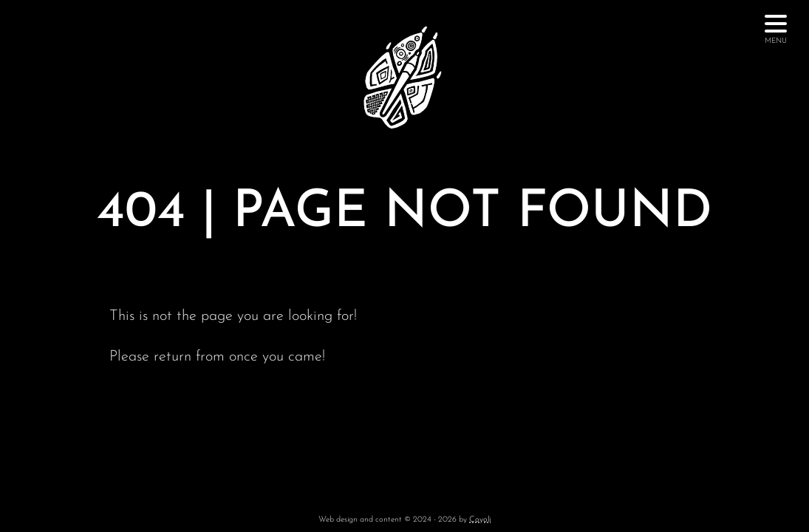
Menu (776, 34)
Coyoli (480, 520)
